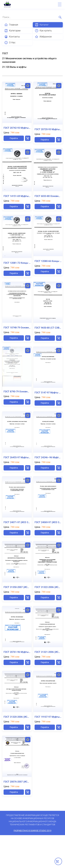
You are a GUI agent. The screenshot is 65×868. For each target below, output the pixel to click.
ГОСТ (5, 53)
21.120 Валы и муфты (14, 67)
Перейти (14, 138)
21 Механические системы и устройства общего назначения (29, 60)
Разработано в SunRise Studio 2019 (32, 831)
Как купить (43, 31)
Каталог (42, 25)
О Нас (10, 43)
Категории (12, 31)
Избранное (43, 37)
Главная (11, 25)
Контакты (12, 37)
